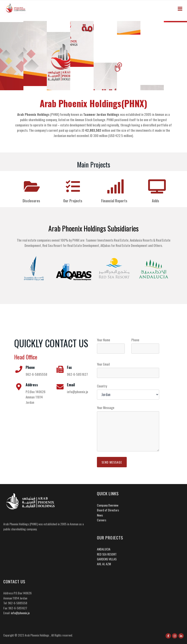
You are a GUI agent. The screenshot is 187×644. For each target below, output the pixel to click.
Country (102, 386)
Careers (102, 520)
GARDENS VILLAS (107, 559)
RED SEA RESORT (107, 554)
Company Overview (108, 505)
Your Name (104, 340)
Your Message (106, 407)
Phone (135, 340)
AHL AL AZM (104, 564)
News (100, 515)
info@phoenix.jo (20, 613)
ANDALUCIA (104, 549)
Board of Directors (108, 510)
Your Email (103, 364)
